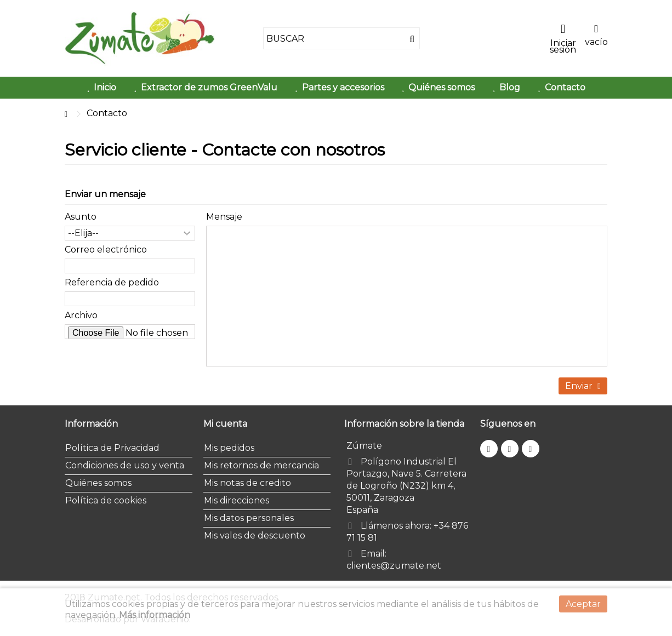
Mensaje (224, 217)
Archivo (81, 315)
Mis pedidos (229, 448)
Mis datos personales (249, 518)
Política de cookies (106, 500)
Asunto (81, 217)
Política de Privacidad (112, 448)
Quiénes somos (98, 483)
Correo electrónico (106, 250)
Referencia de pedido (112, 282)
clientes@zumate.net (394, 566)
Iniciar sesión (563, 45)
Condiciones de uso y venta (125, 465)
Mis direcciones (237, 500)
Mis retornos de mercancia (261, 465)
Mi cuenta (225, 424)
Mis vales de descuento (255, 535)
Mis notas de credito (247, 483)
